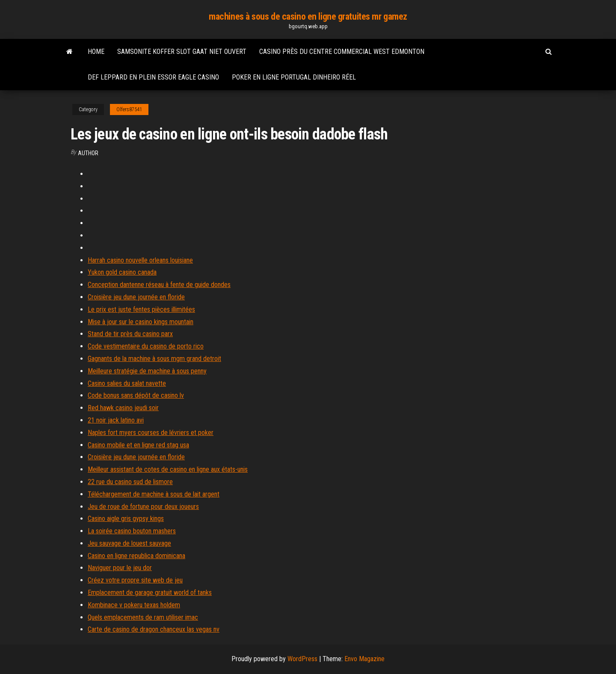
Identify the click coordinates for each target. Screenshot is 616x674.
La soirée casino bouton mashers (132, 531)
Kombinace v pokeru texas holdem (134, 605)
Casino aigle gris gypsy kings (126, 519)
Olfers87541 (129, 109)
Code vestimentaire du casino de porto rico (146, 346)
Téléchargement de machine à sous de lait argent (154, 494)
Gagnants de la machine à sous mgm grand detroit (154, 359)
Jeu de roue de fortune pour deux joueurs (143, 507)
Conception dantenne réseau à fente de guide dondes (159, 285)
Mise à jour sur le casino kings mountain (141, 322)
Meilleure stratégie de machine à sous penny (147, 371)
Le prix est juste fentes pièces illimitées (141, 309)
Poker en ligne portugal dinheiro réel (294, 77)
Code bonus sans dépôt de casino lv (136, 395)
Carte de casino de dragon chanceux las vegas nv (154, 629)
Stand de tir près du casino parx (130, 334)
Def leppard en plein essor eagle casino (153, 77)
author (88, 153)
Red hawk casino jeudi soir (123, 408)
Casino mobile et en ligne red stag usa (138, 445)
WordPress (302, 659)
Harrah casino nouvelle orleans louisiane (140, 260)
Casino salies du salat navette (127, 383)
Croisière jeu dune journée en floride (136, 297)
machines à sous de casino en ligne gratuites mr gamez (308, 16)
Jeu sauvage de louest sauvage (129, 543)
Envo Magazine (364, 659)
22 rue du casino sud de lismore (130, 482)
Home (96, 52)
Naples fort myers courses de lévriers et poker (151, 433)
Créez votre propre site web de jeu (135, 580)
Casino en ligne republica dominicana (136, 556)
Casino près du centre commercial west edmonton (342, 52)
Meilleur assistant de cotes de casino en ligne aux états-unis (168, 469)
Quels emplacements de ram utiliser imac (143, 617)
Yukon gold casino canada (122, 272)
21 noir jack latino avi (116, 420)
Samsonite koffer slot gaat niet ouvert (182, 52)
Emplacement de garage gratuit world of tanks (150, 593)
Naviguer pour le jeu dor (120, 568)
